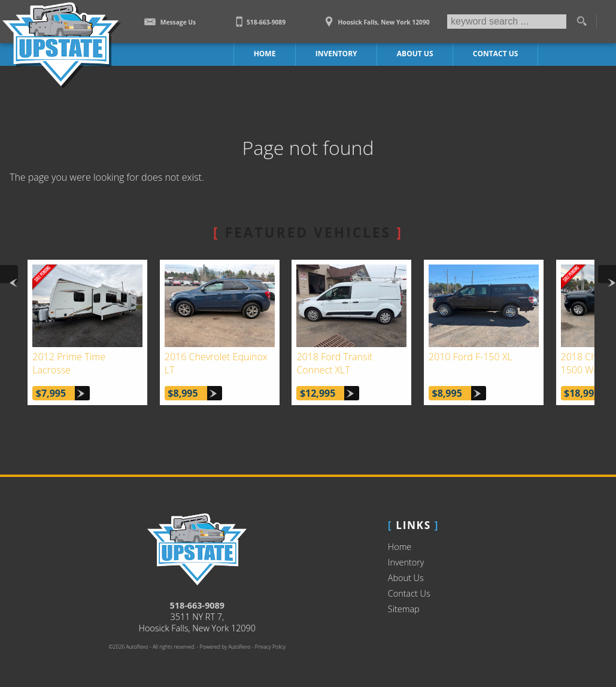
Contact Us (409, 593)
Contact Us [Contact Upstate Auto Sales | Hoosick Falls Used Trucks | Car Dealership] (496, 54)
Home (400, 547)
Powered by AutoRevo (225, 647)
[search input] (507, 22)
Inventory (406, 562)
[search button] (581, 22)
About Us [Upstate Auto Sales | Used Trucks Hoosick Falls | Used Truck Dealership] (415, 54)
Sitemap (404, 609)
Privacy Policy (270, 647)
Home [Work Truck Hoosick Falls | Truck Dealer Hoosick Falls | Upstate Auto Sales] (265, 54)
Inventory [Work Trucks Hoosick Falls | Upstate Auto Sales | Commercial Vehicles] (336, 54)
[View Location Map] (375, 18)
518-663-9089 (198, 605)
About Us (406, 578)
